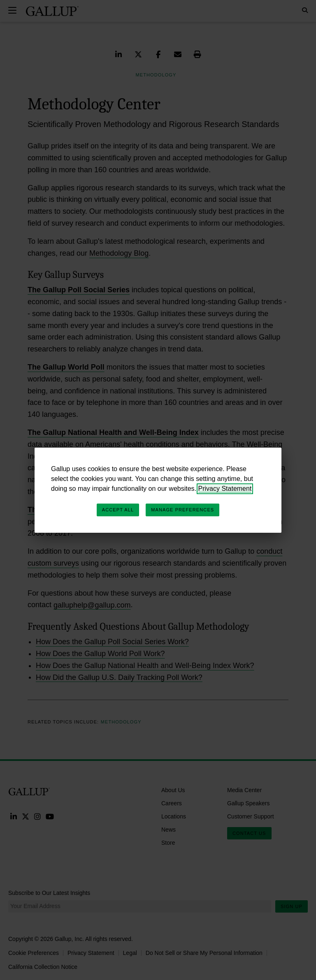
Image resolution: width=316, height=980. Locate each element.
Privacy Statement (225, 489)
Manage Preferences (182, 510)
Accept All (118, 510)
